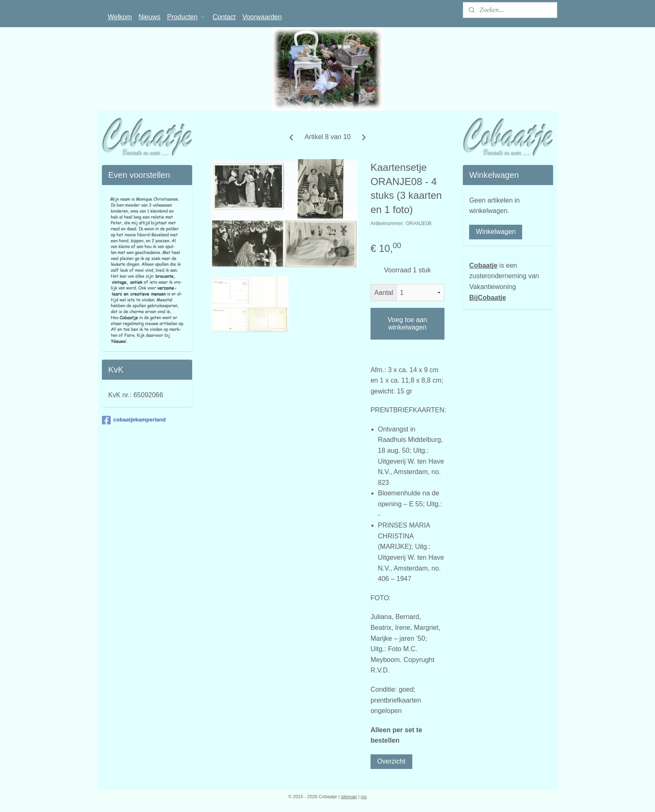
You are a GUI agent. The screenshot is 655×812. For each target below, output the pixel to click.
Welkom (120, 17)
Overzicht (391, 761)
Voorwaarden (262, 17)
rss (364, 797)
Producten (187, 17)
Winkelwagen (496, 232)
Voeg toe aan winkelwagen (407, 324)
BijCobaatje (487, 298)
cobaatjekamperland (134, 420)
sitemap (349, 797)
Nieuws (150, 17)
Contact (224, 17)
